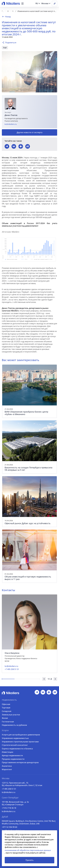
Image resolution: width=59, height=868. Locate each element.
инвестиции (8, 48)
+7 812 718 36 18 (9, 808)
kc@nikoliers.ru (11, 124)
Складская (7, 711)
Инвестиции (8, 752)
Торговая (6, 708)
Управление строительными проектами (20, 742)
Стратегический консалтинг (15, 745)
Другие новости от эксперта (29, 132)
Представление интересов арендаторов (20, 762)
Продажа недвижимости (13, 759)
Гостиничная (8, 722)
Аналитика (7, 766)
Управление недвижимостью (15, 738)
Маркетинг (7, 769)
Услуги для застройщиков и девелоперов (21, 735)
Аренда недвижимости (12, 755)
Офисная (6, 704)
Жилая (5, 718)
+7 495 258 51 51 (9, 789)
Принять (30, 860)
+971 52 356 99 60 (9, 827)
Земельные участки (11, 715)
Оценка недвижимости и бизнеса (17, 749)
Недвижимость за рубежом (14, 725)
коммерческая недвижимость (29, 48)
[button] (22, 4)
